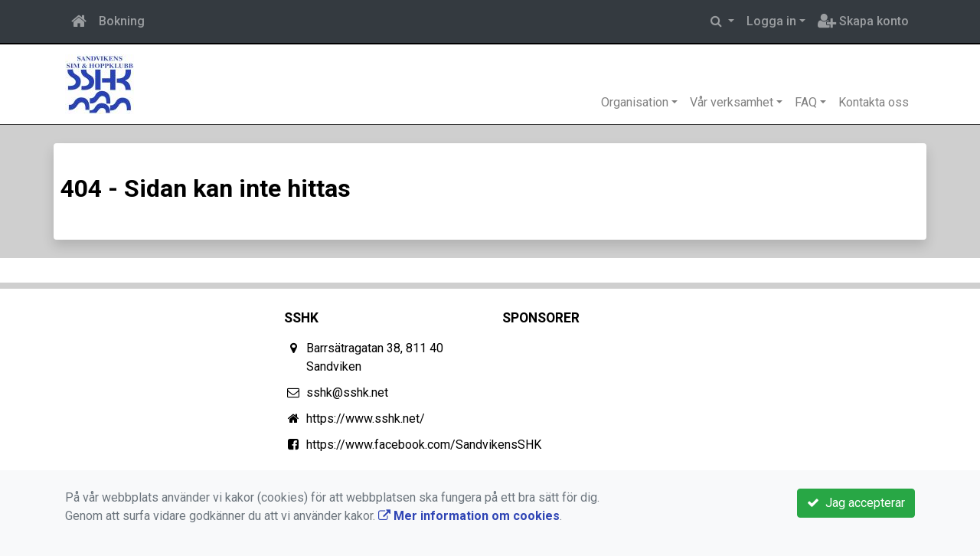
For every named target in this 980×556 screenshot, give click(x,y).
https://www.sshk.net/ (366, 419)
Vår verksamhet (732, 102)
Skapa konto (863, 21)
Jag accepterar (856, 503)
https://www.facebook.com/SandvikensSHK (424, 445)
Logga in (771, 21)
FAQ (806, 102)
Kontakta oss (874, 102)
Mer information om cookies (469, 516)
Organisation (635, 102)
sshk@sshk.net (347, 392)
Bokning (122, 21)
